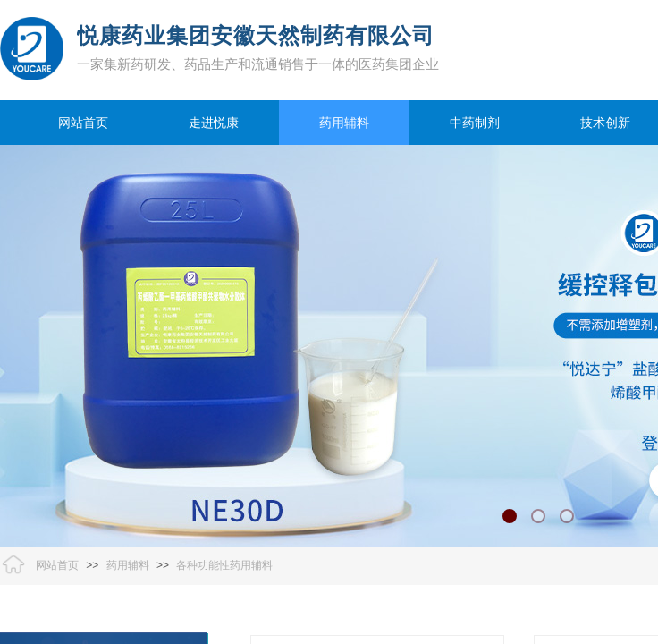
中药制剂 (475, 123)
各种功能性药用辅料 (224, 565)
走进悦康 (214, 123)
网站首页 (83, 123)
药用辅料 (344, 123)
